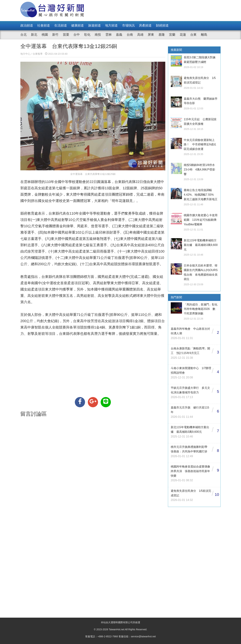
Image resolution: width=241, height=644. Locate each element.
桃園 (45, 35)
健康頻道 (77, 25)
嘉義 (119, 35)
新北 (34, 35)
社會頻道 (44, 25)
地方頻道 (111, 25)
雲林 (109, 35)
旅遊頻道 (95, 25)
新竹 (55, 35)
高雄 (140, 35)
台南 (130, 35)
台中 (77, 35)
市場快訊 (128, 25)
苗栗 (66, 35)
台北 (24, 35)
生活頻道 (61, 25)
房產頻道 (145, 25)
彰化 (87, 35)
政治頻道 (27, 25)
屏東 (151, 35)
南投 (98, 35)
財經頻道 (162, 25)
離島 (204, 35)
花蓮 (183, 35)
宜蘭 (172, 35)
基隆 (162, 35)
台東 (193, 35)
